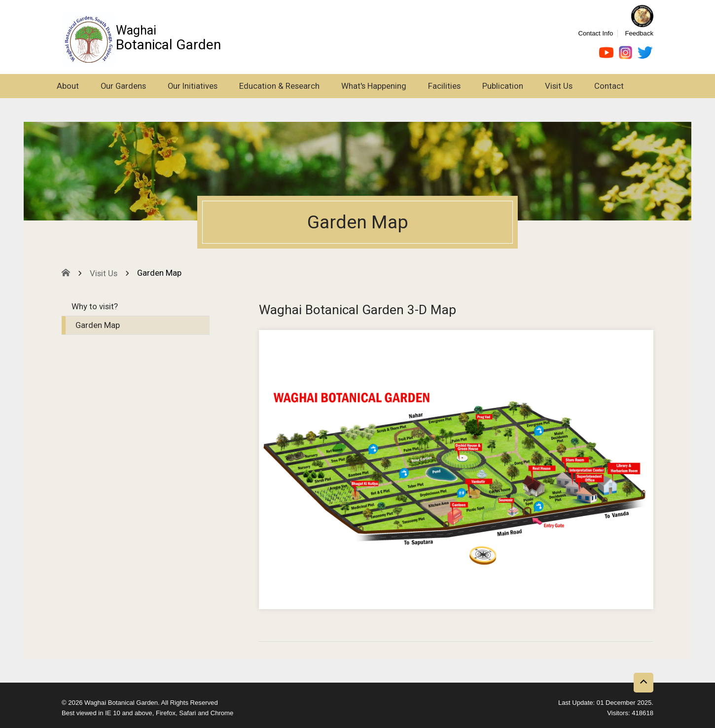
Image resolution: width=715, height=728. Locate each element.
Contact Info (596, 33)
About (68, 86)
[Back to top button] (643, 683)
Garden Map (98, 325)
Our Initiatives (193, 86)
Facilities (444, 86)
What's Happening (374, 86)
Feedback (639, 33)
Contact (609, 86)
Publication (503, 86)
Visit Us (559, 86)
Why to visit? (95, 306)
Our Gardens (123, 86)
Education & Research (279, 86)
